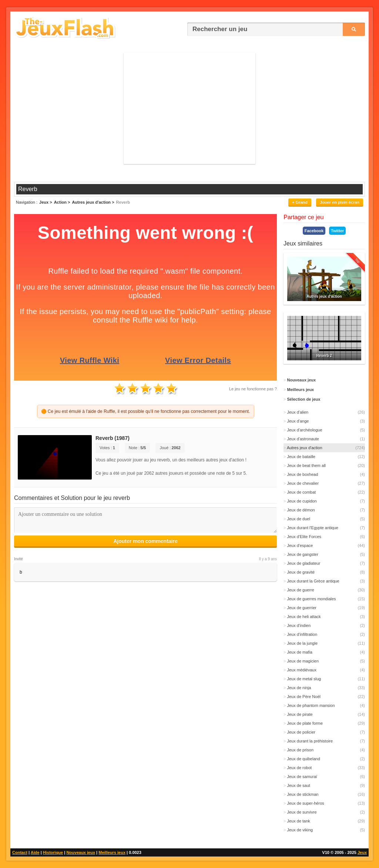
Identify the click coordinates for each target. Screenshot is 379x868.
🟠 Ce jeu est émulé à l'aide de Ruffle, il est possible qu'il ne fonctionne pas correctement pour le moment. (146, 411)
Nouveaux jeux (81, 852)
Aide (35, 852)
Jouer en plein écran (340, 202)
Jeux (362, 852)
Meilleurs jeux (112, 852)
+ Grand (300, 202)
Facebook (314, 231)
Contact (20, 852)
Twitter (337, 231)
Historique (53, 852)
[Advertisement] (189, 108)
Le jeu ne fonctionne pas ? (253, 389)
